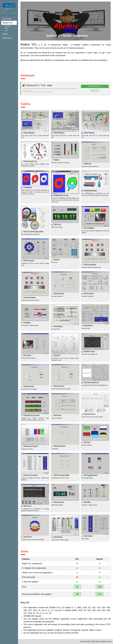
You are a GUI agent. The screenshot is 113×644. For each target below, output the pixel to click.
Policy (5, 34)
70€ (77, 587)
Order (6, 31)
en (9, 9)
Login (14, 14)
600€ (100, 594)
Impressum (7, 38)
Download (7, 26)
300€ (100, 587)
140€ (77, 594)
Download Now (95, 86)
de (11, 9)
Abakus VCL (8, 23)
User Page (7, 19)
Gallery (6, 28)
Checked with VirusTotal (95, 91)
